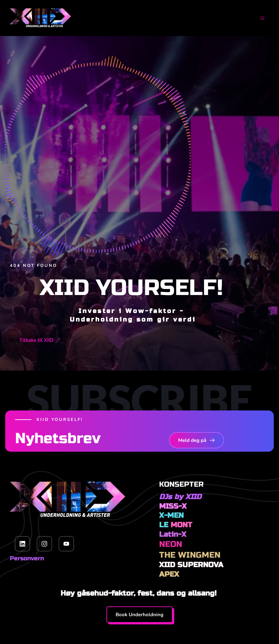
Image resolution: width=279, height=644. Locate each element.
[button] (258, 18)
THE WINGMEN (190, 555)
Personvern (27, 558)
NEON (172, 544)
